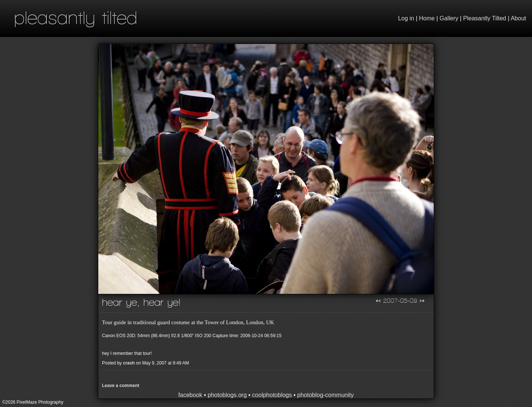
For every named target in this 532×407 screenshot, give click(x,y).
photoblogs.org (227, 395)
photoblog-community (325, 395)
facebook (190, 395)
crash (129, 363)
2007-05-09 (400, 301)
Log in (406, 18)
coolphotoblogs (272, 395)
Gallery (449, 18)
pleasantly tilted (76, 18)
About (518, 18)
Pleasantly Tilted (485, 18)
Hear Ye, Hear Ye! (141, 302)
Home (427, 18)
